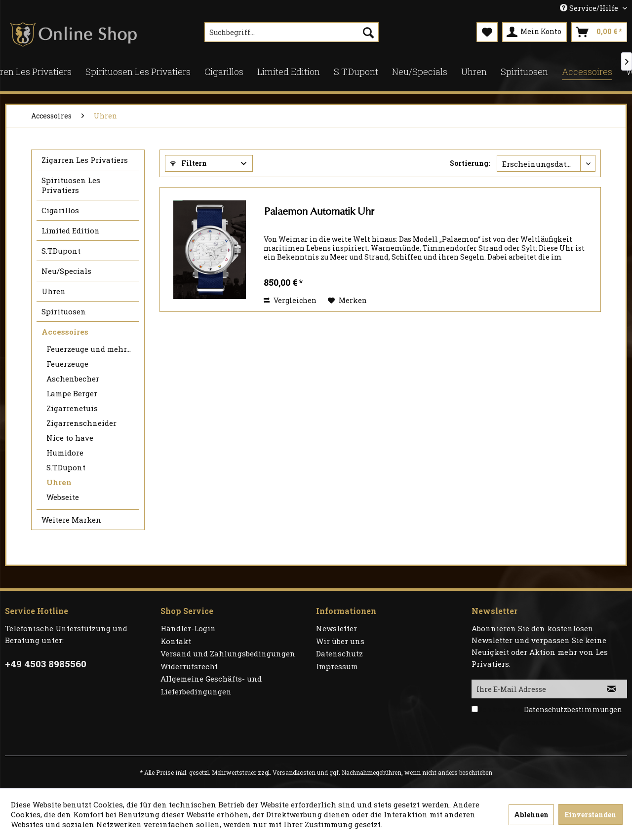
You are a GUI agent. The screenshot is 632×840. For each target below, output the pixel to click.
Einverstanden (591, 815)
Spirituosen (64, 311)
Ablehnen (531, 815)
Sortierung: (470, 163)
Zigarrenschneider (81, 423)
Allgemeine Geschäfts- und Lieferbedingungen (211, 685)
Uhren (54, 291)
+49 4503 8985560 (46, 664)
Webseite (63, 497)
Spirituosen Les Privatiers (71, 185)
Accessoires (65, 332)
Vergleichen (290, 300)
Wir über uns (340, 641)
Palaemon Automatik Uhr (319, 211)
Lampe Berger (72, 393)
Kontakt (176, 641)
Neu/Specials (66, 271)
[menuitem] (292, 32)
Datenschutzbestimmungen (573, 709)
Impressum (337, 666)
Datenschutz (339, 653)
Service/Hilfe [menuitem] (590, 8)
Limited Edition (71, 230)
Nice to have (70, 438)
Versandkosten (294, 772)
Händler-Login (188, 628)
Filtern (189, 163)
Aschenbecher (73, 379)
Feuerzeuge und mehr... (89, 349)
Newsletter (336, 628)
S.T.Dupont (61, 251)
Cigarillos (60, 210)
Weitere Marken (71, 520)
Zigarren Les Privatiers (85, 160)
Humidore (65, 453)
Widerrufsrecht (189, 666)
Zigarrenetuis (72, 408)
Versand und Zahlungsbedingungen (228, 653)
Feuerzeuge (67, 364)
